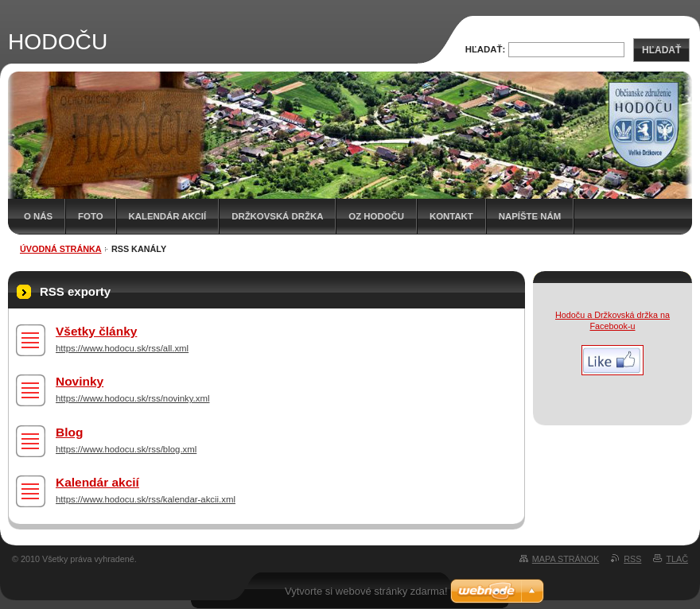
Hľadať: (486, 49)
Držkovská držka (277, 216)
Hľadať (661, 50)
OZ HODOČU (376, 216)
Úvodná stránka (61, 249)
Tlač (677, 559)
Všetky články (96, 331)
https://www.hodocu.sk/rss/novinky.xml (133, 398)
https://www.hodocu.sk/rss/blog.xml (126, 449)
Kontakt (451, 216)
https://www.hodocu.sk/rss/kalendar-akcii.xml (146, 499)
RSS (632, 559)
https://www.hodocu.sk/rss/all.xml (122, 348)
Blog (69, 432)
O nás (38, 216)
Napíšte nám (530, 216)
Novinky (80, 381)
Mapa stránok (566, 559)
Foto (90, 216)
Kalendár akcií (168, 216)
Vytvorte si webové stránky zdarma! (366, 591)
